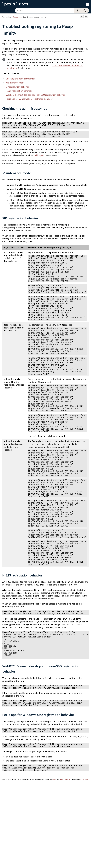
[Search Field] (52, 10)
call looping (39, 159)
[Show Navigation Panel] (87, 4)
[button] (77, 10)
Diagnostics (17, 17)
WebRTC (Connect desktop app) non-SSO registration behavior (35, 95)
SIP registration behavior (17, 87)
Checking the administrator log (20, 79)
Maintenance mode (15, 83)
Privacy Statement (65, 863)
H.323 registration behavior (19, 91)
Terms (54, 863)
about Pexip (84, 863)
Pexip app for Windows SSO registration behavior (29, 99)
